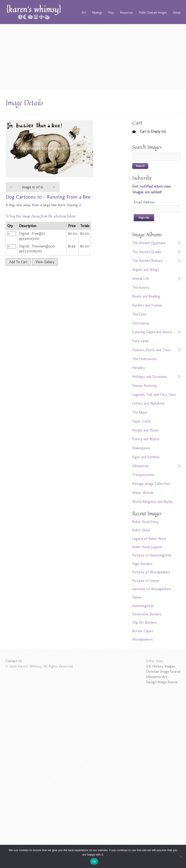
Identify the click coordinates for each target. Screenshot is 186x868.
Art (84, 12)
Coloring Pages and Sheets (152, 332)
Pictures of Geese (146, 581)
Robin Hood (141, 530)
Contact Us (14, 661)
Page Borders (142, 564)
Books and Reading (146, 296)
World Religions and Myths (153, 502)
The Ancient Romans (148, 261)
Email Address (144, 202)
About (177, 12)
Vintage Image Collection (151, 484)
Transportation (143, 475)
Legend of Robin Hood (149, 539)
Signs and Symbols (146, 457)
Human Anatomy (145, 386)
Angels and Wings (146, 270)
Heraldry (139, 368)
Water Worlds (143, 493)
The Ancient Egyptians (149, 243)
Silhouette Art (156, 677)
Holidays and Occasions (150, 377)
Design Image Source (162, 682)
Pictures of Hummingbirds (152, 555)
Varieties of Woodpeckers (152, 589)
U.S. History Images (161, 666)
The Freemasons (144, 359)
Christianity (141, 323)
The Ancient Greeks (147, 252)
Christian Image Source (163, 672)
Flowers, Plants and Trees (151, 350)
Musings (97, 12)
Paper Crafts (142, 421)
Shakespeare (141, 448)
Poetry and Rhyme (146, 439)
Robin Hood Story (146, 522)
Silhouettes (141, 466)
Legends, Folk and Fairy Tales (154, 395)
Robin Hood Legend (147, 547)
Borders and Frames (147, 305)
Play (111, 12)
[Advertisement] (93, 57)
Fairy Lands (141, 341)
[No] (181, 856)
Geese (137, 597)
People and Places (145, 430)
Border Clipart (143, 631)
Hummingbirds (143, 606)
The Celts (139, 314)
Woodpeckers (142, 639)
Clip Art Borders (144, 622)
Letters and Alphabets (148, 403)
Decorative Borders (147, 614)
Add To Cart (18, 262)
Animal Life (141, 279)
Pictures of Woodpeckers (151, 572)
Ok (94, 862)
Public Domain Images (153, 12)
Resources (126, 12)
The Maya (140, 412)
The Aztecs (141, 288)
